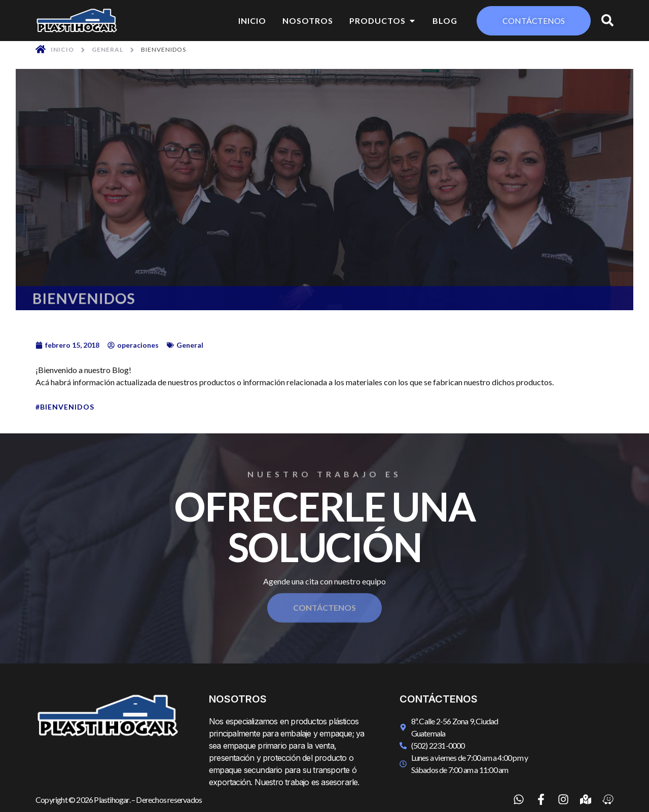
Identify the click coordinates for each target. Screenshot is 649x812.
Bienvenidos (67, 407)
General (107, 50)
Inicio (62, 50)
